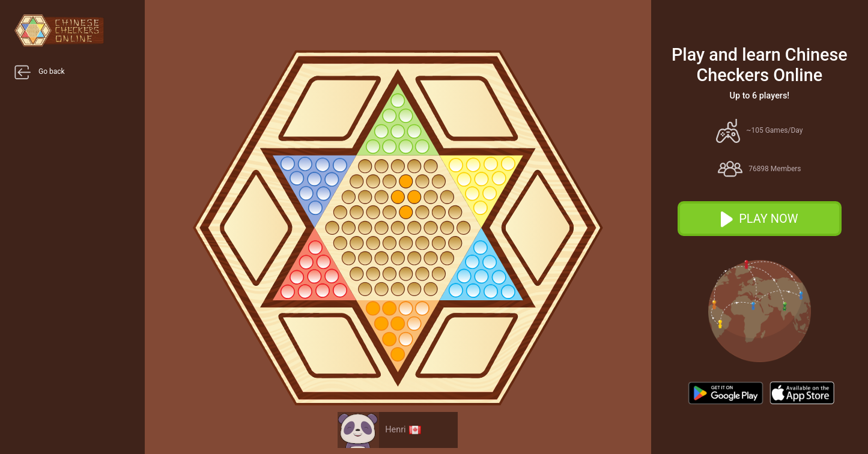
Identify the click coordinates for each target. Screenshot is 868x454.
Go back (40, 72)
